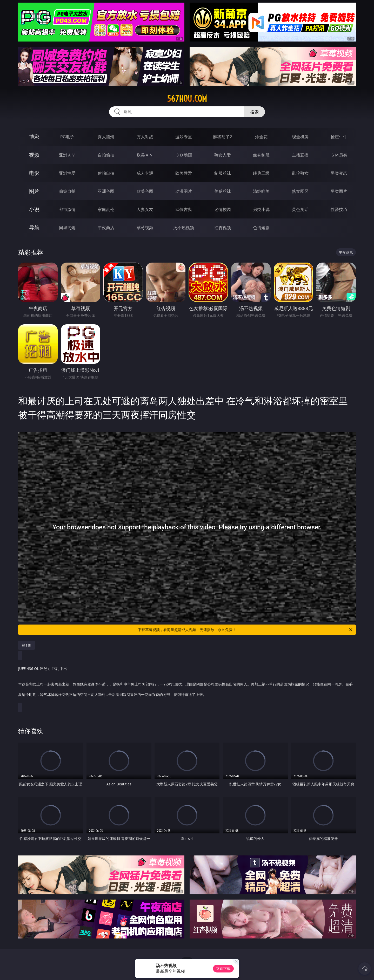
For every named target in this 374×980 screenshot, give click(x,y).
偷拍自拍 (106, 173)
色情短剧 (261, 228)
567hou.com (187, 99)
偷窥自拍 (67, 191)
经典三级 (261, 173)
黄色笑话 (300, 209)
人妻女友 (145, 209)
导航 (34, 227)
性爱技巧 (339, 209)
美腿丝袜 (223, 191)
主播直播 (300, 155)
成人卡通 (145, 173)
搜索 (255, 112)
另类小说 (261, 209)
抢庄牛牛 (339, 137)
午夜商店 (106, 228)
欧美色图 (145, 191)
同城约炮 (67, 228)
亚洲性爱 (67, 173)
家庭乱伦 (106, 209)
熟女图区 (300, 191)
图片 (34, 191)
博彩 (34, 137)
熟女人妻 (223, 155)
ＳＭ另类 (339, 155)
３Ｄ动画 (184, 155)
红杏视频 (223, 228)
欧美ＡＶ (145, 155)
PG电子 (67, 137)
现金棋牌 (300, 137)
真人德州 (106, 137)
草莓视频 (145, 228)
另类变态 (339, 173)
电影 (34, 173)
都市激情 (67, 209)
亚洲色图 (106, 191)
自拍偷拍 (106, 155)
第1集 (26, 645)
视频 (34, 155)
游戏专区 (184, 137)
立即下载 (223, 968)
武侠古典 (184, 209)
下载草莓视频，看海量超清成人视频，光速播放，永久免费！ (246, 630)
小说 (34, 209)
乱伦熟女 (300, 173)
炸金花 (261, 137)
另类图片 (339, 191)
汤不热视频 (184, 228)
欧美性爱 (184, 173)
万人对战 (145, 137)
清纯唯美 (261, 191)
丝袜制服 (261, 155)
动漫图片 (184, 191)
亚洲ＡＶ (67, 155)
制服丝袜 (223, 173)
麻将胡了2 (222, 137)
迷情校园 (223, 209)
